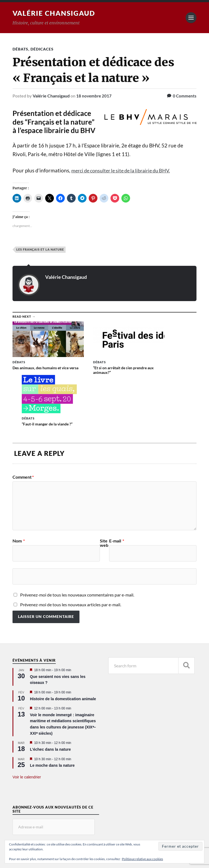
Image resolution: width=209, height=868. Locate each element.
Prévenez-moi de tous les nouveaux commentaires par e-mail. (77, 541)
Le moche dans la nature (52, 712)
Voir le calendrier (27, 724)
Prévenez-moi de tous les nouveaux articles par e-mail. (71, 551)
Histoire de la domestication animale (63, 645)
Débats (20, 49)
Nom (19, 487)
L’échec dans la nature (50, 696)
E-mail (117, 487)
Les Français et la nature (40, 249)
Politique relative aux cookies (142, 859)
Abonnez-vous (35, 794)
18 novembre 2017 (94, 96)
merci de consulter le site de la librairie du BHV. (125, 171)
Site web (104, 490)
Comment (23, 424)
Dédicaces (42, 49)
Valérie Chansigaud (56, 13)
